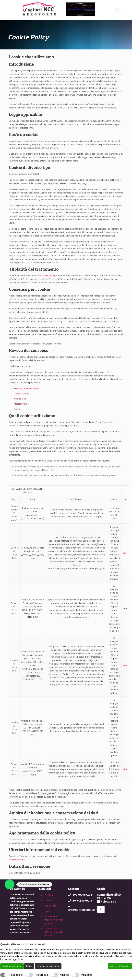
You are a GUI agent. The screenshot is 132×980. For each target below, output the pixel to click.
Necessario (16, 975)
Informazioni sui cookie (48, 966)
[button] (10, 884)
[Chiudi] (130, 944)
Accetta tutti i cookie (120, 966)
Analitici (64, 975)
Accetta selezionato (12, 966)
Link (125, 553)
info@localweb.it (17, 860)
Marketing (87, 975)
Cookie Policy (51, 906)
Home (47, 911)
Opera (17, 409)
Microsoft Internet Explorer (27, 389)
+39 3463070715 (81, 900)
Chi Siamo (49, 895)
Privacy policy (48, 276)
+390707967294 (82, 895)
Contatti (48, 900)
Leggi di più (17, 959)
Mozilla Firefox (21, 404)
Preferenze (41, 975)
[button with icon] (101, 909)
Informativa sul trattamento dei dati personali (54, 920)
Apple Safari (20, 399)
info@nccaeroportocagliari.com (83, 910)
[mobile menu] (117, 10)
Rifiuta (29, 966)
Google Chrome (21, 394)
